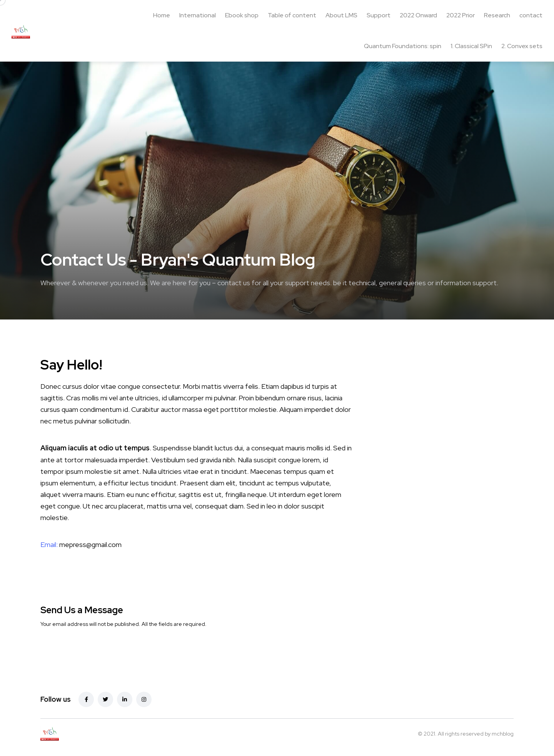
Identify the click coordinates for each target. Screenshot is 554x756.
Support (379, 15)
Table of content (292, 15)
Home (162, 15)
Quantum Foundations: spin (403, 46)
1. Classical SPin (471, 46)
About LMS (341, 15)
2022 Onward (418, 15)
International (198, 15)
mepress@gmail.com (90, 544)
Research (497, 15)
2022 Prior (461, 15)
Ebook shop (242, 15)
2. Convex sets (522, 46)
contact (531, 15)
